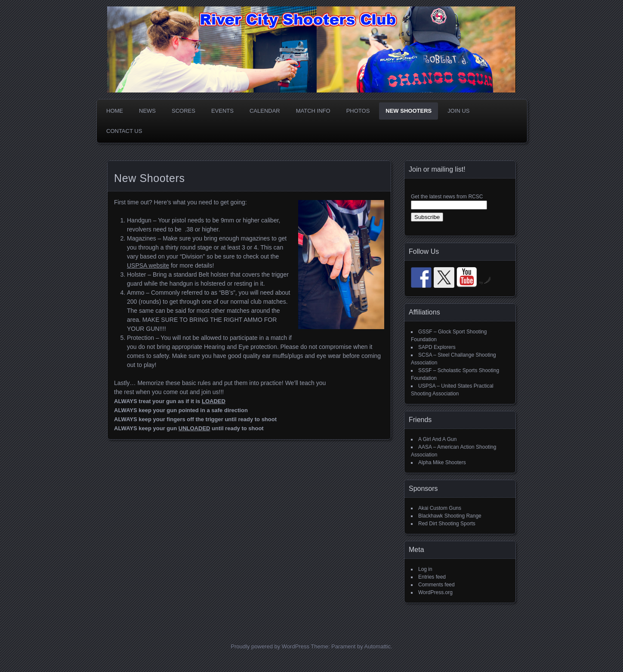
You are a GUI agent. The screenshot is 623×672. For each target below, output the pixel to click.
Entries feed (432, 577)
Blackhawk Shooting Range (450, 516)
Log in (425, 569)
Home (115, 111)
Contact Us (124, 131)
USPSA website (148, 265)
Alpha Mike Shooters (442, 462)
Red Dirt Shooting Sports (447, 524)
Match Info (313, 111)
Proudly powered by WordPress (270, 646)
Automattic (378, 646)
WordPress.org (435, 592)
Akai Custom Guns (440, 508)
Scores (184, 111)
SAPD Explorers (437, 347)
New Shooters (409, 111)
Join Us (458, 111)
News (147, 111)
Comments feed (436, 585)
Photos (358, 111)
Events (222, 111)
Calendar (265, 111)
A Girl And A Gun (437, 439)
